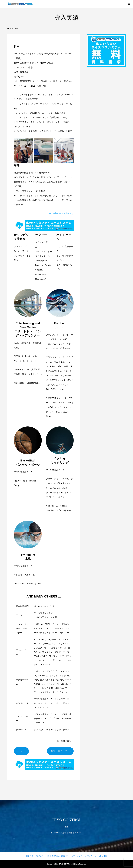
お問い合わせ (91, 856)
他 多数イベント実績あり (61, 213)
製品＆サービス (43, 856)
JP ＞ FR (103, 856)
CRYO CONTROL (67, 820)
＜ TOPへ (23, 751)
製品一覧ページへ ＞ (60, 751)
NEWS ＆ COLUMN (60, 856)
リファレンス (77, 856)
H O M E (30, 856)
